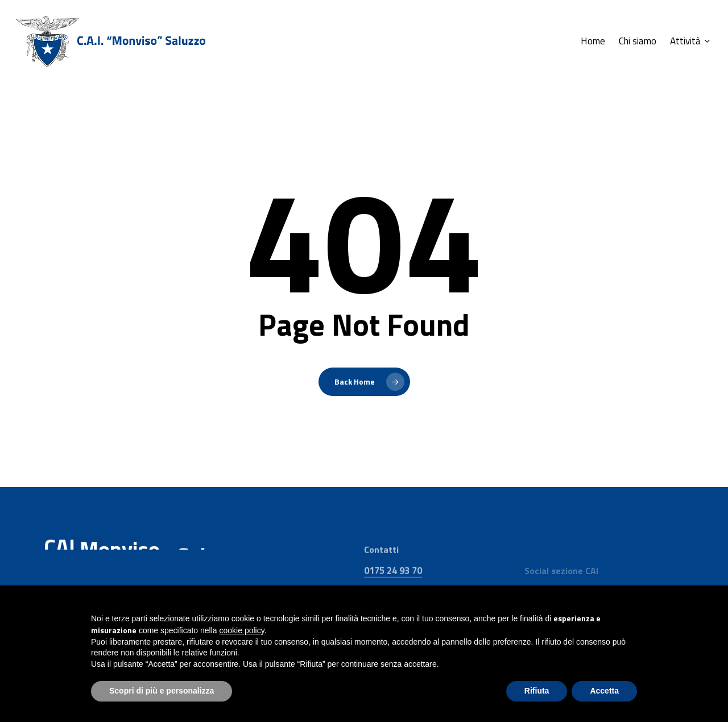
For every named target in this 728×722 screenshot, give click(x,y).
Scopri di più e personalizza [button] (162, 691)
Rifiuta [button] (537, 691)
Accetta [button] (604, 691)
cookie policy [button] (242, 630)
